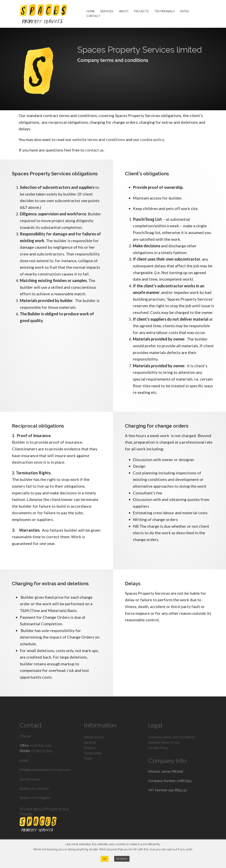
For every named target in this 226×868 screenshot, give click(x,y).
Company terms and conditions (171, 737)
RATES (184, 11)
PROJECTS (141, 11)
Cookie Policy (158, 748)
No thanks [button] (122, 859)
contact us (94, 150)
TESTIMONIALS (164, 11)
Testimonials (93, 753)
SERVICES (107, 11)
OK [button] (105, 859)
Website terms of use (164, 743)
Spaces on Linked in (34, 789)
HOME (91, 11)
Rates (88, 758)
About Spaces (94, 737)
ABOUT (124, 11)
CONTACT (93, 16)
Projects (90, 748)
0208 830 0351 (41, 746)
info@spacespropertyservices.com (45, 770)
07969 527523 (42, 751)
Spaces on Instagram (35, 798)
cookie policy (152, 139)
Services (90, 743)
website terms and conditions (99, 139)
